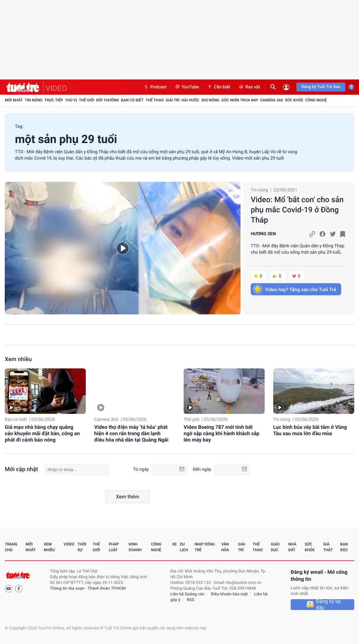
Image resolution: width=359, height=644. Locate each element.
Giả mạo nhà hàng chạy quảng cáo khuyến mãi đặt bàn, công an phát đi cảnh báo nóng (42, 433)
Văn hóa (225, 547)
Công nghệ (316, 100)
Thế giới (87, 100)
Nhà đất (292, 547)
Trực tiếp (54, 100)
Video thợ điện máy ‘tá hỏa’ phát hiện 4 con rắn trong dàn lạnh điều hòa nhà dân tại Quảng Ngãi (132, 433)
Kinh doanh (135, 547)
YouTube (187, 87)
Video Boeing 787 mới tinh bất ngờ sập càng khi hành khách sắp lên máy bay (222, 433)
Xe (174, 544)
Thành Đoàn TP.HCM (107, 589)
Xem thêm (128, 497)
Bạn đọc (344, 547)
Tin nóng (34, 100)
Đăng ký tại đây (329, 605)
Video (69, 544)
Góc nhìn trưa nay (240, 100)
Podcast (155, 87)
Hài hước (190, 100)
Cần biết (219, 87)
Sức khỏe (294, 100)
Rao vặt (249, 87)
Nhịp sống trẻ (205, 547)
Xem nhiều (18, 359)
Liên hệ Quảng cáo (187, 594)
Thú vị (71, 100)
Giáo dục (275, 547)
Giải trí (173, 100)
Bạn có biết (132, 100)
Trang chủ (11, 547)
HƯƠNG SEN (263, 234)
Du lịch (184, 547)
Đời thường (108, 100)
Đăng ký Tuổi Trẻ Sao (321, 87)
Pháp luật (114, 547)
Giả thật (328, 547)
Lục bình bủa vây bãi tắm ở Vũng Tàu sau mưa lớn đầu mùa (310, 430)
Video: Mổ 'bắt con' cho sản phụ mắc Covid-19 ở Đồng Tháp (297, 210)
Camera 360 (272, 100)
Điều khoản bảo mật (229, 594)
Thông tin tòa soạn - (69, 589)
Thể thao (155, 100)
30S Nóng (210, 100)
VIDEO (56, 88)
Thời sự (82, 547)
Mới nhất (14, 100)
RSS (191, 600)
